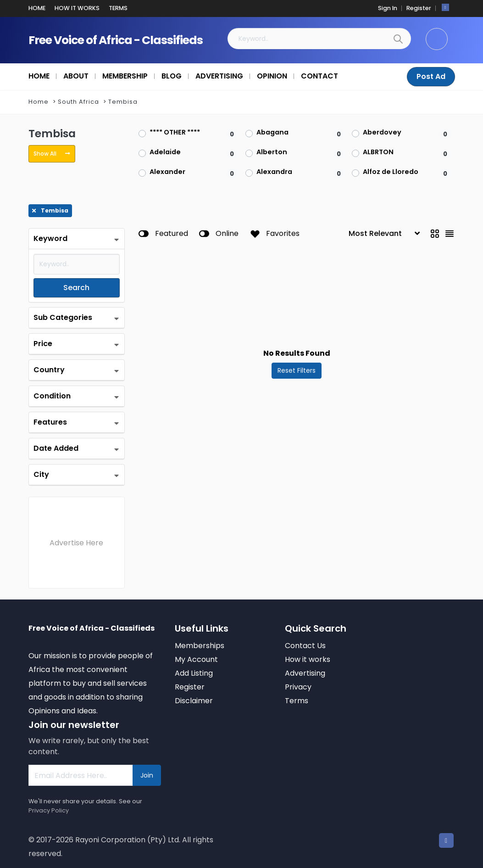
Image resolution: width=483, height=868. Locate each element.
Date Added (56, 448)
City (41, 474)
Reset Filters (297, 370)
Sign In (388, 8)
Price (43, 344)
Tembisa (123, 102)
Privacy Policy (49, 810)
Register (419, 8)
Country (49, 370)
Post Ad (431, 76)
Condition (52, 396)
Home (39, 102)
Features (50, 422)
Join (147, 775)
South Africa (78, 102)
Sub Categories (63, 317)
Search (76, 288)
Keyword (50, 238)
